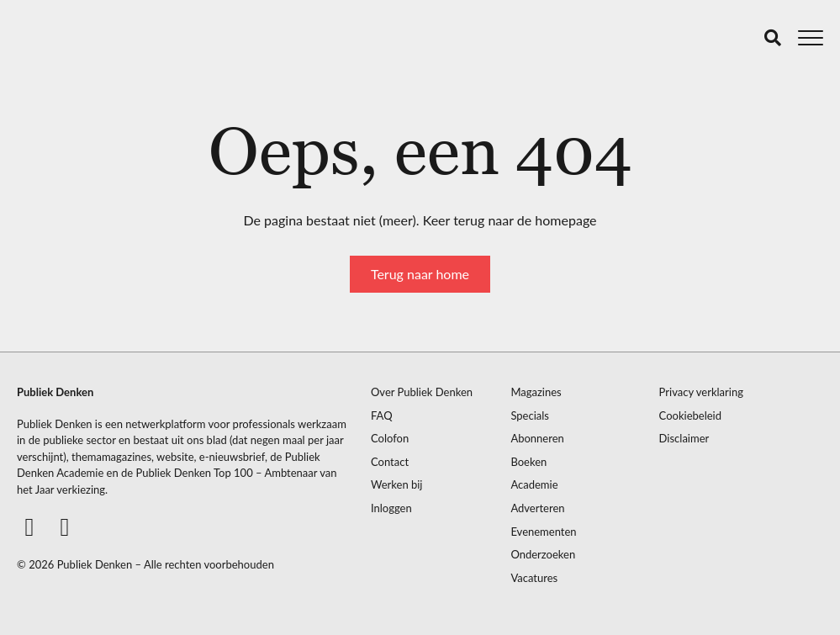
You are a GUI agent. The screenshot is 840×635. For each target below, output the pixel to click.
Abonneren (537, 439)
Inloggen (391, 508)
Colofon (390, 439)
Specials (530, 416)
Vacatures (534, 578)
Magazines (536, 392)
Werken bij (397, 485)
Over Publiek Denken (422, 392)
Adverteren (537, 508)
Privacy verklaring (701, 392)
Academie (534, 485)
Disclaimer (684, 439)
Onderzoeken (543, 555)
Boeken (528, 462)
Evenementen (543, 532)
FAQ (382, 416)
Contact (390, 462)
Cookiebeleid (690, 416)
